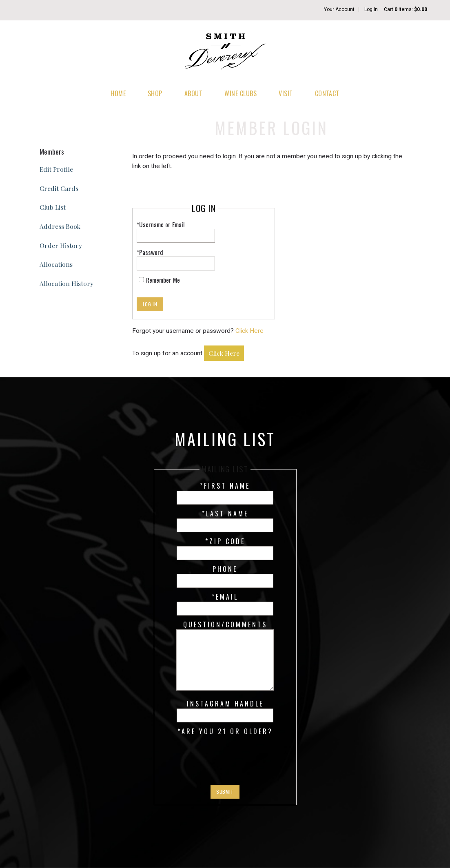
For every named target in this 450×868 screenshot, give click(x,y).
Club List (53, 207)
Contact (327, 93)
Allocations (56, 264)
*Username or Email (161, 224)
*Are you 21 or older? (225, 731)
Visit (286, 93)
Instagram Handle (225, 704)
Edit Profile (56, 169)
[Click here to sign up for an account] (224, 353)
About (193, 93)
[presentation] (225, 756)
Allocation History (67, 283)
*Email (225, 597)
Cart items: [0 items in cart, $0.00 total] (406, 9)
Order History (61, 245)
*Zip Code (225, 541)
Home (118, 93)
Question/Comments (225, 624)
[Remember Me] (141, 280)
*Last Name (225, 514)
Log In (371, 9)
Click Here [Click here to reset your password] (249, 331)
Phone (225, 569)
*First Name (225, 486)
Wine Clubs (241, 93)
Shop (155, 93)
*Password (150, 252)
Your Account (339, 9)
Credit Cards (59, 188)
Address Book (60, 226)
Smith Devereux (225, 53)
